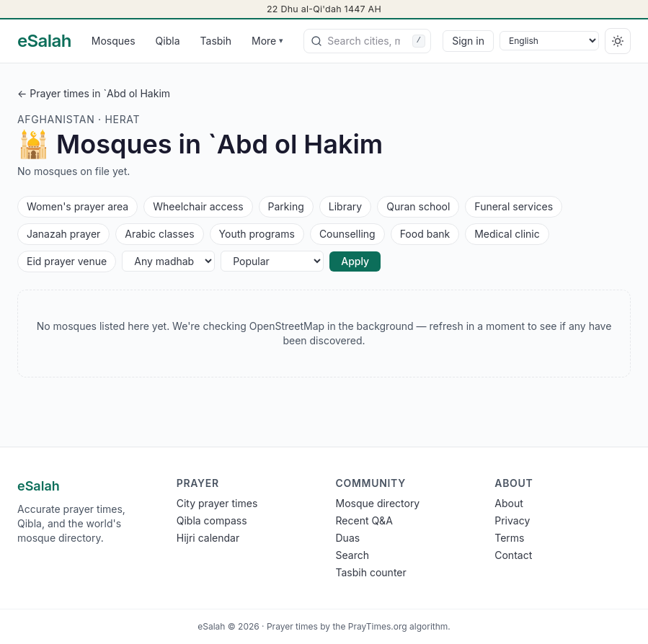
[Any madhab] (168, 261)
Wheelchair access (197, 206)
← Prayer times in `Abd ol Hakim (94, 93)
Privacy (512, 520)
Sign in (468, 41)
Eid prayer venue (66, 260)
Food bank (425, 233)
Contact (513, 555)
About (509, 503)
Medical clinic (507, 233)
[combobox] (367, 41)
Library (345, 206)
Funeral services (513, 206)
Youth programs (257, 233)
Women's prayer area (77, 206)
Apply (355, 261)
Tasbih (216, 41)
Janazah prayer (63, 233)
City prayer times (217, 503)
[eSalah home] (44, 41)
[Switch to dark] (618, 41)
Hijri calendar (208, 538)
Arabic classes (159, 233)
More (267, 41)
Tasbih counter (371, 572)
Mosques (114, 41)
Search (352, 555)
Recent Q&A (364, 520)
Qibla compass (212, 520)
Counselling (347, 233)
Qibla (168, 41)
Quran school (418, 206)
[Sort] (272, 261)
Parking (286, 206)
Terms (509, 538)
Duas (348, 538)
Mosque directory (378, 503)
